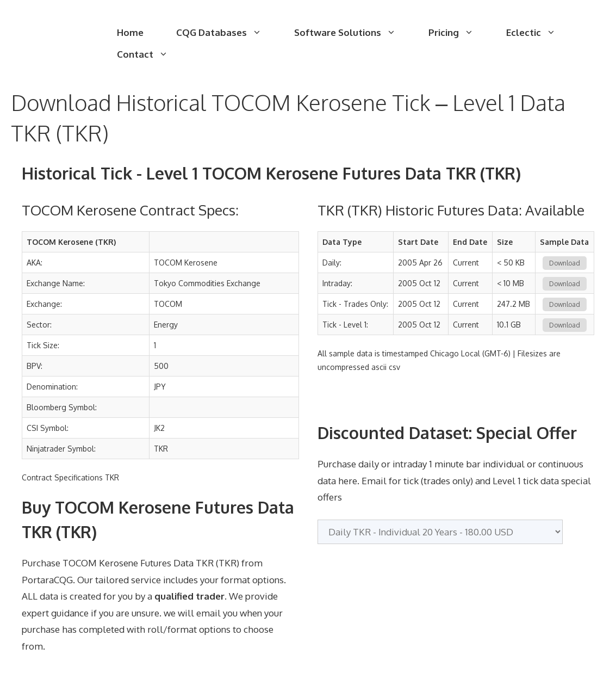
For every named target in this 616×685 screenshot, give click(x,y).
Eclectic (539, 33)
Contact (151, 54)
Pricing (459, 33)
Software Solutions (353, 33)
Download (565, 263)
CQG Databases (227, 33)
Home (130, 32)
